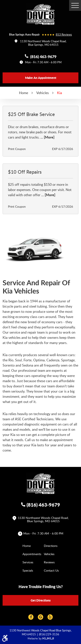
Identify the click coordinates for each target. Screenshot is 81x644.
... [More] (47, 137)
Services (28, 562)
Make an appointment (41, 78)
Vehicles (43, 93)
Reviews (49, 562)
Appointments (32, 554)
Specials (28, 570)
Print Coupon (17, 149)
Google (40, 617)
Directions (51, 546)
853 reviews (64, 35)
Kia (60, 93)
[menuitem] (30, 546)
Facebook (31, 617)
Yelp (50, 617)
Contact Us (51, 570)
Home (24, 93)
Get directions (41, 600)
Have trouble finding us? (41, 587)
